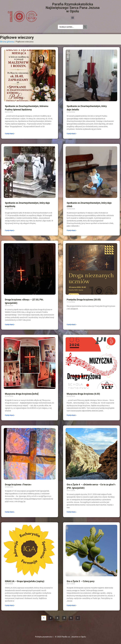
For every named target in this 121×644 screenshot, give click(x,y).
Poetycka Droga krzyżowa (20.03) (84, 300)
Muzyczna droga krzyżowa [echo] (22, 394)
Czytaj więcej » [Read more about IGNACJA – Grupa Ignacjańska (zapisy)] (10, 605)
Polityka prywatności (44, 637)
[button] (73, 18)
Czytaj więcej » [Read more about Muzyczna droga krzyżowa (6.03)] (72, 415)
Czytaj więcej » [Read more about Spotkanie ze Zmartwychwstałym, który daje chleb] (72, 230)
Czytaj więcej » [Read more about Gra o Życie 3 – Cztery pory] (72, 605)
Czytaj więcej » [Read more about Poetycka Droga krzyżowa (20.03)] (72, 324)
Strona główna (7, 42)
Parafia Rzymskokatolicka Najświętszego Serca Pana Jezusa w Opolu (73, 8)
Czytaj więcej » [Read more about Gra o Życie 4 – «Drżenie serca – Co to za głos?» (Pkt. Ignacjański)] (72, 512)
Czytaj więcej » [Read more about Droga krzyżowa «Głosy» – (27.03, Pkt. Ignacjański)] (10, 324)
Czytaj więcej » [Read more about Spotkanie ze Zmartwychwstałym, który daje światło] (72, 134)
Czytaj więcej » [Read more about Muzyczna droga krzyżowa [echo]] (10, 415)
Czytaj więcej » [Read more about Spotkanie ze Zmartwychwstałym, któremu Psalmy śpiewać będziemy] (10, 134)
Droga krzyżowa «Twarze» (18, 484)
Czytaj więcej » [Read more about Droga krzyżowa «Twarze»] (10, 512)
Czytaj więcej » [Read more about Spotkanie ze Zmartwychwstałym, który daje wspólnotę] (10, 230)
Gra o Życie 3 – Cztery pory (81, 581)
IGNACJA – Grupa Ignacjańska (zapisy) (25, 581)
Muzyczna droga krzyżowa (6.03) (83, 394)
